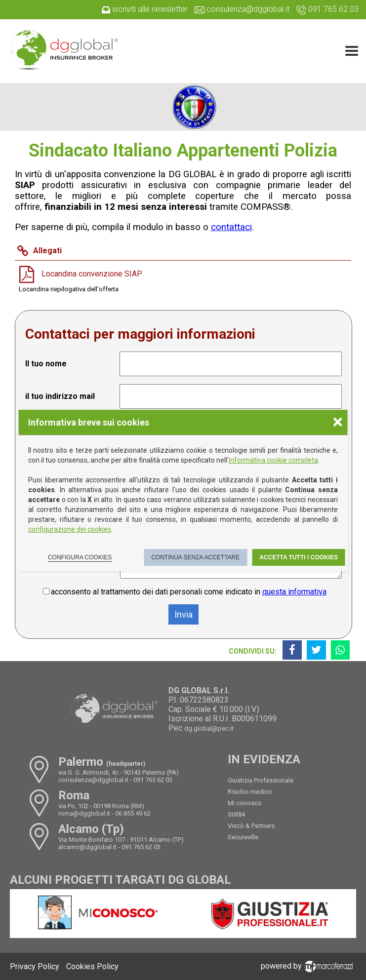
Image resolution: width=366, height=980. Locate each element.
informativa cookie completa (273, 460)
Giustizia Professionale (261, 780)
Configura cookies (80, 557)
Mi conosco (245, 803)
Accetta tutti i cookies (299, 557)
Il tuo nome (46, 364)
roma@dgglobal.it (84, 813)
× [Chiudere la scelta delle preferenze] (337, 421)
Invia (183, 614)
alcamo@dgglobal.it (87, 847)
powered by (308, 966)
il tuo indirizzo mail (60, 396)
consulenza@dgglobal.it (93, 780)
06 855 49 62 (133, 813)
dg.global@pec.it (209, 728)
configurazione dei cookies (70, 529)
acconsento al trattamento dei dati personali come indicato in (189, 592)
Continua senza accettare (195, 557)
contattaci (231, 227)
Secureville (243, 837)
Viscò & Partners (251, 826)
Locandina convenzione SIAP (92, 273)
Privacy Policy (35, 966)
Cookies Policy (92, 966)
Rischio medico (250, 792)
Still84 (236, 814)
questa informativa (294, 592)
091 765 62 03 (153, 780)
